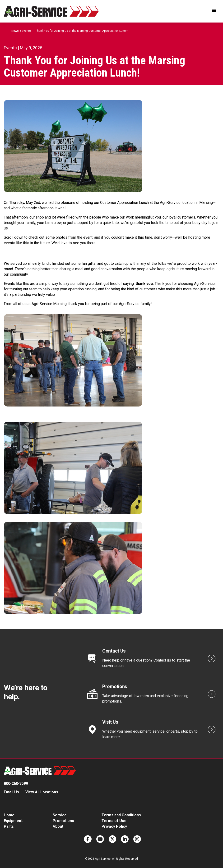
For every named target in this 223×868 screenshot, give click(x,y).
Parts (9, 826)
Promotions (63, 821)
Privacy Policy (114, 826)
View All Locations (42, 792)
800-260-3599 (16, 783)
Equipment (13, 821)
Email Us (11, 792)
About (58, 826)
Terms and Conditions (121, 815)
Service (60, 815)
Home (5, 31)
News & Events (21, 31)
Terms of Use (114, 821)
